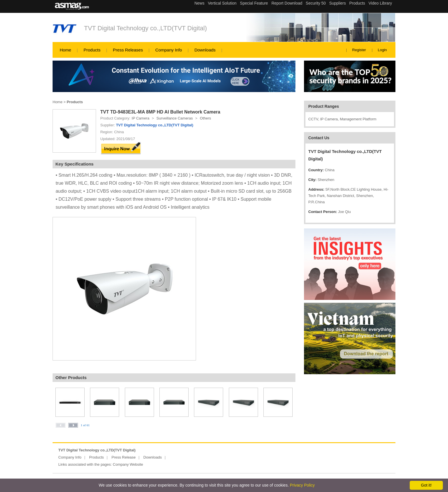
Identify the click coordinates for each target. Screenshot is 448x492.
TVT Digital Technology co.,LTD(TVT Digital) (145, 28)
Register (359, 50)
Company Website (128, 464)
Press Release (124, 457)
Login (382, 50)
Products (92, 50)
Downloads (205, 50)
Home (65, 50)
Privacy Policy (302, 485)
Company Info (169, 50)
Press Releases (128, 50)
